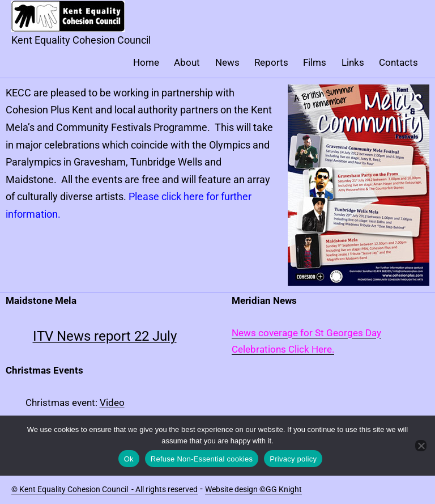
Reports (271, 62)
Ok (129, 459)
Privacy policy (293, 459)
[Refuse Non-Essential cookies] (421, 446)
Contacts (398, 62)
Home (146, 62)
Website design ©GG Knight (253, 489)
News (227, 62)
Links (353, 62)
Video (112, 403)
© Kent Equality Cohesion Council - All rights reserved (105, 489)
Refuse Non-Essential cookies (202, 459)
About (187, 62)
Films (315, 62)
